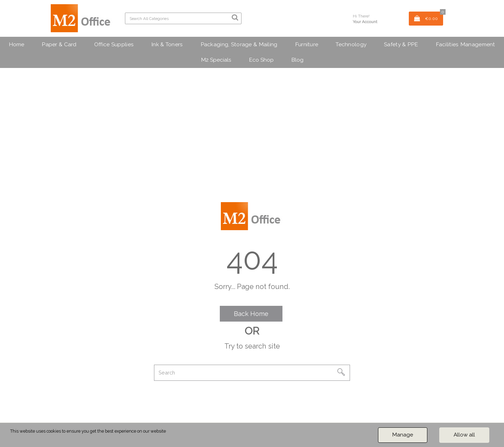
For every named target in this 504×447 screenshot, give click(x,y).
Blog (297, 60)
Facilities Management (465, 44)
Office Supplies (114, 44)
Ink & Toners (167, 44)
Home (16, 44)
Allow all (464, 435)
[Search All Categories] (183, 18)
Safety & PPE (401, 44)
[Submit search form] (235, 18)
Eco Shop (261, 60)
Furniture (307, 44)
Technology (351, 44)
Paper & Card (59, 44)
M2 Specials (216, 60)
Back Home (251, 314)
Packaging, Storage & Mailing (239, 44)
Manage (403, 435)
